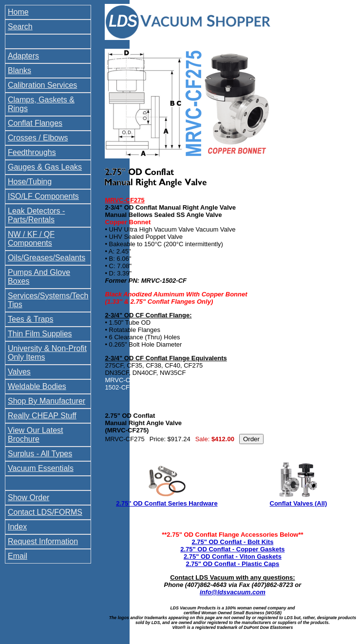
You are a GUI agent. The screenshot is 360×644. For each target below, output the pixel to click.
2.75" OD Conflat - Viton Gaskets (233, 556)
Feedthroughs (32, 152)
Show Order (28, 498)
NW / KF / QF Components (31, 239)
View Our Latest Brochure (36, 435)
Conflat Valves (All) (299, 503)
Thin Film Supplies (40, 334)
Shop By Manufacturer (47, 401)
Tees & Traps (30, 319)
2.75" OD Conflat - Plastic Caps (232, 564)
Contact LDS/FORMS (45, 512)
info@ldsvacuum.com (233, 592)
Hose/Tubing (30, 182)
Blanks (19, 70)
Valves (19, 372)
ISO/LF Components (43, 196)
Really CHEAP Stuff (42, 416)
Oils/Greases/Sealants (47, 258)
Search (20, 27)
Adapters (23, 56)
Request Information (43, 541)
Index (17, 527)
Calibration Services (42, 85)
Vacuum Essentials (41, 468)
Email (18, 556)
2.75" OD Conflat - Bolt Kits (232, 542)
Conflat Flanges (35, 123)
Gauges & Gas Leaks (45, 167)
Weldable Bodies (37, 386)
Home (18, 12)
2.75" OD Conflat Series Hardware (167, 503)
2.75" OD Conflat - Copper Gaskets (232, 549)
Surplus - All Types (40, 454)
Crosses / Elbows (38, 138)
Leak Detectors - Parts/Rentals (36, 215)
